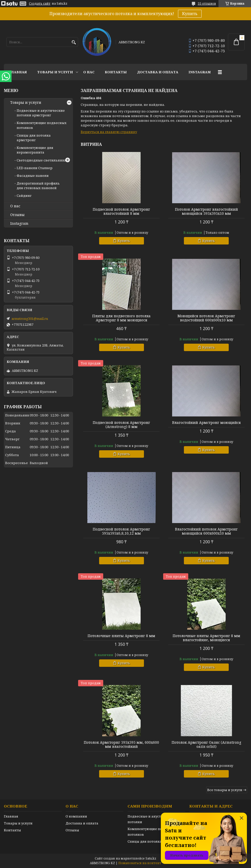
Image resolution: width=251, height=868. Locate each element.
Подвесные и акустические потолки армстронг (41, 113)
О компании (76, 816)
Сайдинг (24, 196)
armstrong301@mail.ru (30, 319)
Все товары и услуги (225, 790)
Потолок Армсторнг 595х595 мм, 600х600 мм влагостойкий (121, 744)
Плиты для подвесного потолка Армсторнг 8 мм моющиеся (121, 318)
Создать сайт (40, 4)
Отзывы (17, 215)
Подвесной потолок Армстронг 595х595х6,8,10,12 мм (121, 531)
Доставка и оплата (158, 72)
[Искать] (74, 42)
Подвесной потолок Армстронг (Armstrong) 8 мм (121, 425)
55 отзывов (207, 3)
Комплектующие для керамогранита (35, 150)
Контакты (116, 72)
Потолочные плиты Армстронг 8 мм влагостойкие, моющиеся (206, 638)
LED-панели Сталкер (35, 168)
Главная (18, 72)
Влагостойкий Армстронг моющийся (206, 423)
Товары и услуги (55, 72)
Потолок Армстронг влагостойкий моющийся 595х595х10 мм (206, 211)
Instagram (200, 72)
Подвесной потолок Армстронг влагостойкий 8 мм (121, 211)
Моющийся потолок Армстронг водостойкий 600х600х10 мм (206, 318)
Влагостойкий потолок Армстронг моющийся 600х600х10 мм (206, 531)
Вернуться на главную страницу (109, 132)
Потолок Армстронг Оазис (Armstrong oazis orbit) (206, 744)
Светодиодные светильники (42, 160)
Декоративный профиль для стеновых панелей (38, 186)
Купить (190, 14)
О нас (89, 72)
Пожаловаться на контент (140, 863)
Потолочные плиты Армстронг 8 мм (121, 636)
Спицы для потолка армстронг (34, 138)
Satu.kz (151, 858)
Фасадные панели (33, 176)
